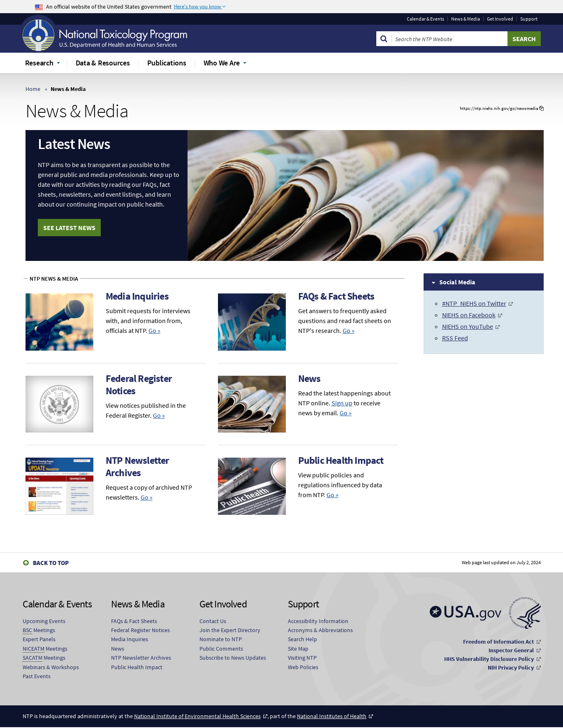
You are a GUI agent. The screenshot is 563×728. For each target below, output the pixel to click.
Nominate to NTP (221, 640)
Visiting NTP (302, 658)
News (309, 378)
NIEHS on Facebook (469, 315)
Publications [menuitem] (167, 63)
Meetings (39, 631)
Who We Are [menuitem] (222, 63)
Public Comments (221, 649)
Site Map (298, 649)
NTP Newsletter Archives (138, 467)
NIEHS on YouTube (468, 326)
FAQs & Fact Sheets (336, 296)
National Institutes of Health (332, 717)
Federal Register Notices (139, 385)
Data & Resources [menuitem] (103, 63)
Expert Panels (39, 640)
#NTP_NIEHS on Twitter (474, 303)
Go (154, 330)
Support (529, 19)
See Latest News (69, 228)
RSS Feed (455, 338)
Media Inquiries (137, 296)
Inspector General (511, 651)
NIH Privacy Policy (511, 668)
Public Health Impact (341, 461)
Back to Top (51, 563)
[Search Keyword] (450, 39)
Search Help (302, 640)
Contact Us (213, 621)
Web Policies (303, 668)
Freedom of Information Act (498, 642)
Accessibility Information (318, 621)
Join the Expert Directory (230, 630)
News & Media (466, 19)
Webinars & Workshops (51, 668)
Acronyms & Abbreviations (320, 630)
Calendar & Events (425, 19)
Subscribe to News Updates (233, 658)
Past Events (37, 677)
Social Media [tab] (457, 282)
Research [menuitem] (39, 63)
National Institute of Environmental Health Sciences (197, 717)
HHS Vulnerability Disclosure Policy (489, 660)
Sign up (342, 403)
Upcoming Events (44, 621)
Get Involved (500, 19)
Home (33, 89)
